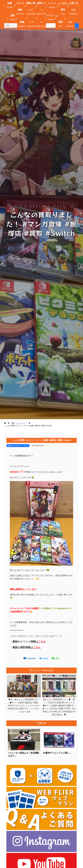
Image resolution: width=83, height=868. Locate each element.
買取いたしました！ (15, 446)
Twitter (44, 658)
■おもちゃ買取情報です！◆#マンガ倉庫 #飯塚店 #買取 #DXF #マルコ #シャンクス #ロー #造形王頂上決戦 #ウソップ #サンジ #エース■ (24, 706)
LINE (56, 658)
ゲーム (26, 446)
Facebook (30, 658)
